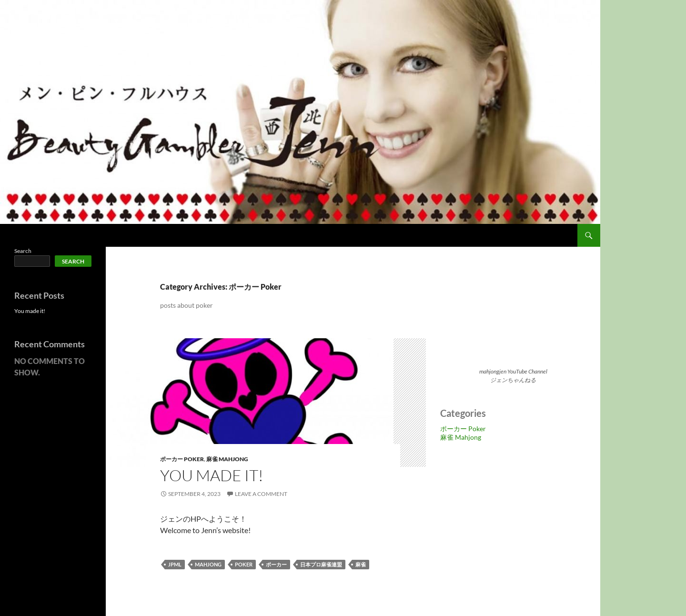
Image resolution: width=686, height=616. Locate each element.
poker (244, 564)
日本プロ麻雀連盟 (321, 564)
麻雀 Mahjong (227, 459)
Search (23, 251)
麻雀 (361, 564)
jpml (175, 564)
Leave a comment (261, 494)
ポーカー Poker (182, 459)
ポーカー (276, 564)
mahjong (208, 564)
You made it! (212, 475)
